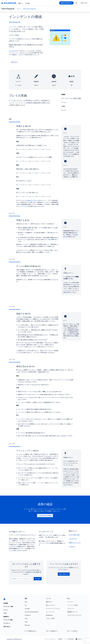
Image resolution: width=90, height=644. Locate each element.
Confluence (28, 615)
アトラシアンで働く (9, 607)
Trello (26, 622)
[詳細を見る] (26, 62)
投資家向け (6, 617)
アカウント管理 (50, 619)
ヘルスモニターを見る (45, 516)
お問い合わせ (7, 627)
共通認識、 (39, 51)
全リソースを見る (73, 631)
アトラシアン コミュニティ (53, 609)
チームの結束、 (31, 51)
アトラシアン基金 (8, 620)
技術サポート (49, 602)
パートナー (70, 602)
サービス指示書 (28, 53)
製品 (20, 3)
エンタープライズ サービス (74, 615)
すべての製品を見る (31, 631)
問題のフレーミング (75, 543)
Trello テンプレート (33, 200)
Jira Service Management (32, 612)
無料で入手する (66, 3)
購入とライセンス (51, 605)
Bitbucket (27, 625)
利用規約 (60, 639)
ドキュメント (71, 609)
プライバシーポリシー (50, 639)
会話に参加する (64, 574)
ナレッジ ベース (50, 612)
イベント (6, 610)
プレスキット (7, 623)
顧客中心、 (23, 51)
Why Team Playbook (30, 9)
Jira (26, 605)
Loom (26, 619)
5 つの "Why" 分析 (74, 535)
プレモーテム (73, 539)
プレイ (19, 9)
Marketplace (49, 615)
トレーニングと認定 (72, 605)
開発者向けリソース (72, 612)
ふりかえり (72, 546)
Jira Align (27, 609)
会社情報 (6, 603)
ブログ (5, 613)
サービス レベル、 (14, 53)
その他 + (28, 3)
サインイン (84, 3)
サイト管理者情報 (69, 639)
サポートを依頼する (52, 631)
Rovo (26, 602)
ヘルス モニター (14, 51)
